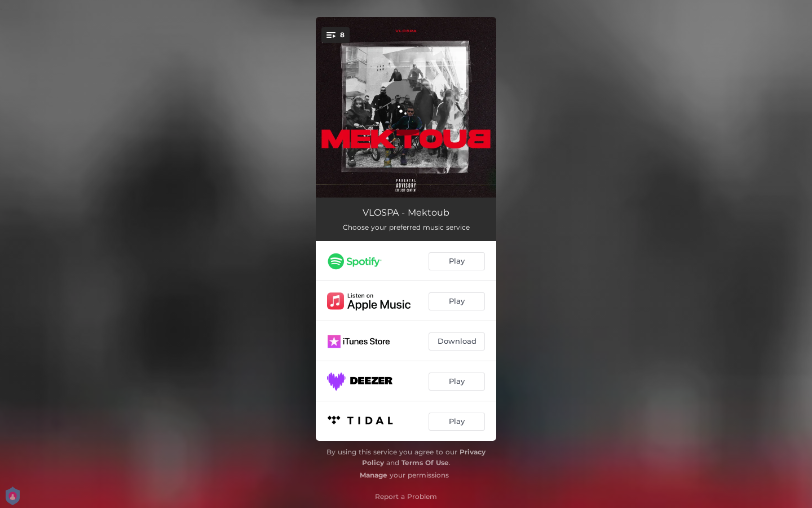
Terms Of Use (425, 463)
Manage (374, 475)
